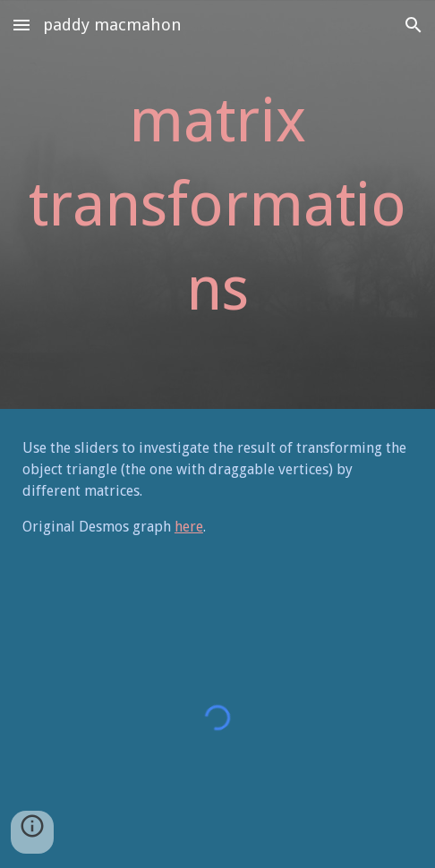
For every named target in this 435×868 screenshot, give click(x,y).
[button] (21, 25)
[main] (217, 204)
